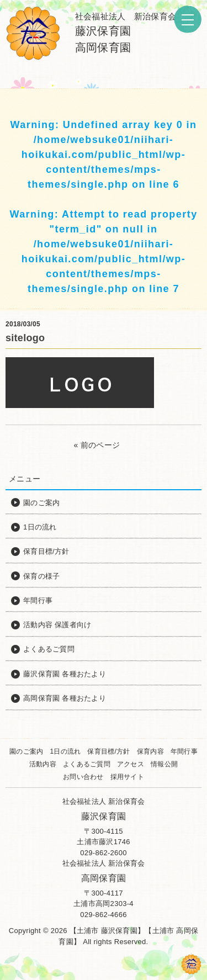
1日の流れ (65, 751)
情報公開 (164, 764)
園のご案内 (26, 751)
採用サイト (127, 777)
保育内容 (150, 751)
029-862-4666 (103, 915)
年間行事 (184, 751)
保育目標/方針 (108, 751)
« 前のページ (97, 445)
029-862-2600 (103, 853)
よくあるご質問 (87, 764)
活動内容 (43, 764)
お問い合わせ (83, 777)
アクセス (131, 764)
